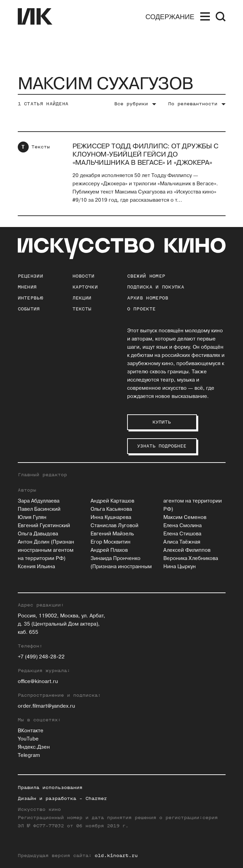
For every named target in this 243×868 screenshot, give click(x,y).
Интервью (30, 298)
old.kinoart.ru (116, 856)
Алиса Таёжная (182, 542)
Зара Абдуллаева (39, 501)
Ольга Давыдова (38, 534)
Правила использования (50, 787)
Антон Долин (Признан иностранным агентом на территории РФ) (46, 550)
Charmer (96, 798)
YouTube (28, 739)
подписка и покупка (156, 287)
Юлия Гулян (32, 517)
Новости (84, 276)
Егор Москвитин (111, 542)
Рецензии (30, 276)
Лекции (82, 298)
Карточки (85, 287)
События (29, 309)
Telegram (29, 755)
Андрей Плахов (109, 550)
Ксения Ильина (36, 567)
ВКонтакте (31, 731)
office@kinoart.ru (38, 682)
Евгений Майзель (112, 534)
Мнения (27, 287)
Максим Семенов (185, 517)
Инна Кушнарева (111, 517)
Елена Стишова (182, 534)
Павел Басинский (39, 509)
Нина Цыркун (180, 567)
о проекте (141, 309)
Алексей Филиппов (187, 550)
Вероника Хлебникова (191, 558)
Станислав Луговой (114, 526)
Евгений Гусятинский (44, 526)
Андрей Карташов (112, 501)
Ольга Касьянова (111, 509)
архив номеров (148, 298)
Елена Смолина (183, 526)
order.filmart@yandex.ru (46, 706)
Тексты (41, 147)
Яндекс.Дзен (34, 747)
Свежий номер (146, 276)
